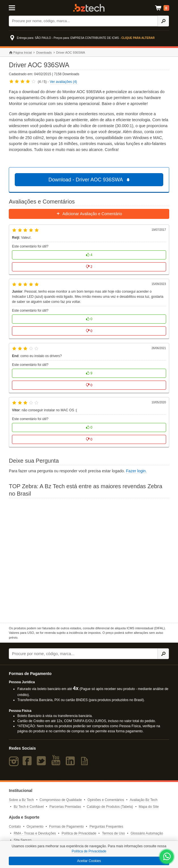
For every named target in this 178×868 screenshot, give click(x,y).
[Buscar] (83, 21)
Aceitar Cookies (89, 861)
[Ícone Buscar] (163, 21)
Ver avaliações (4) (63, 82)
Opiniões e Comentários (106, 800)
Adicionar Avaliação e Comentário (89, 214)
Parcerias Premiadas (65, 807)
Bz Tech (89, 8)
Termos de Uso (113, 833)
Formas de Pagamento (66, 827)
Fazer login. (136, 471)
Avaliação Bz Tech (144, 800)
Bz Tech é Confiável (29, 807)
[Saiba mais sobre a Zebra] (89, 560)
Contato (15, 827)
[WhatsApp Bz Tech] (167, 857)
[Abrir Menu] (20, 7)
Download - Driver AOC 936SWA (90, 180)
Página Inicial (20, 53)
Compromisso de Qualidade (61, 800)
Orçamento (35, 827)
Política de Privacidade (79, 833)
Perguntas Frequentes (106, 827)
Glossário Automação (147, 833)
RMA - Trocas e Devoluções (35, 833)
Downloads (44, 53)
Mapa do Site (149, 807)
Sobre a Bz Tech (21, 800)
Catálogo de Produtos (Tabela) (110, 807)
